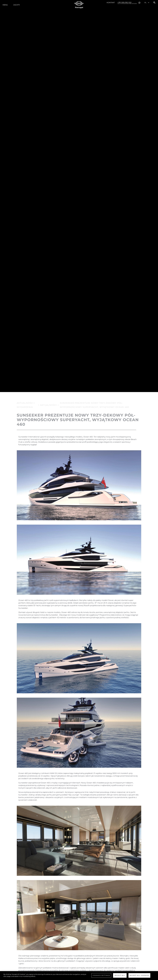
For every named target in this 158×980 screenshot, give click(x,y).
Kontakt (111, 3)
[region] (79, 976)
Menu (5, 5)
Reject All (120, 975)
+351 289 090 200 (127, 3)
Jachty (17, 5)
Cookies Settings (101, 975)
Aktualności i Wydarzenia (26, 404)
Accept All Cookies (139, 975)
